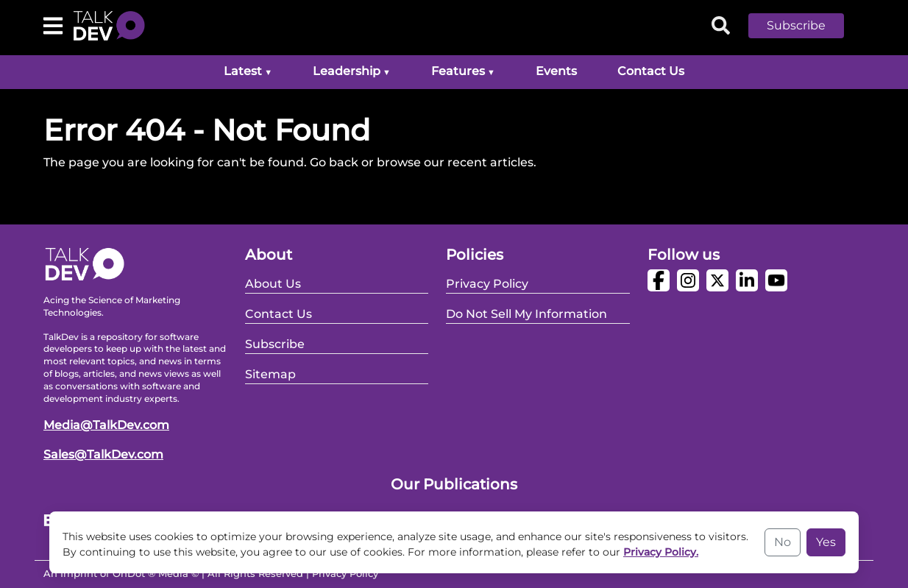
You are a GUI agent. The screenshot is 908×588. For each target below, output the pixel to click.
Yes (826, 542)
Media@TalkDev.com (106, 425)
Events (556, 71)
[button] (807, 26)
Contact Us (651, 71)
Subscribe (796, 25)
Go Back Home (88, 198)
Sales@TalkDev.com (103, 454)
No (783, 542)
